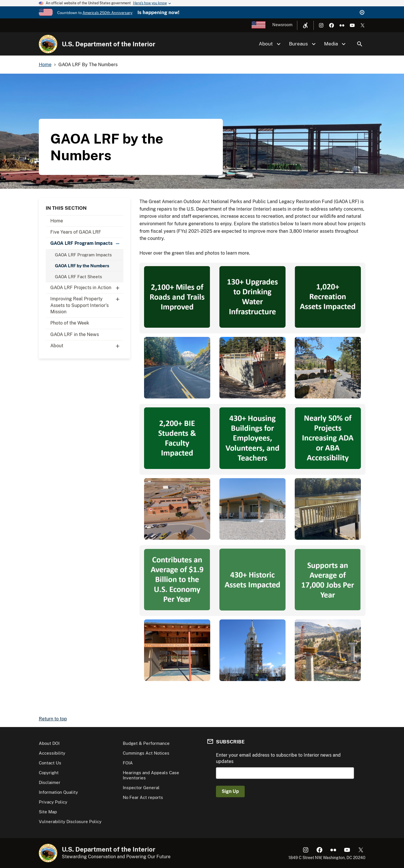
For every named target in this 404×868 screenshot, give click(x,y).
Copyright (49, 773)
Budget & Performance (146, 743)
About (87, 346)
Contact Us (50, 763)
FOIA (128, 763)
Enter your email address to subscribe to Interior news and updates (278, 758)
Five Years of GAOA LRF (76, 232)
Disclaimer (50, 782)
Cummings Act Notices (146, 753)
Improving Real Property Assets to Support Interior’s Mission (87, 304)
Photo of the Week (70, 323)
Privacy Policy (53, 802)
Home (57, 221)
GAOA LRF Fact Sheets (78, 277)
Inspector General (141, 788)
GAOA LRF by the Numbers (82, 266)
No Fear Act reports (143, 797)
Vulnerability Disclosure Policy (70, 822)
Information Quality (58, 792)
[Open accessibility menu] (305, 25)
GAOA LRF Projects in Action (87, 288)
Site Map (48, 812)
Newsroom (282, 25)
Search (360, 44)
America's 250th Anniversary (107, 13)
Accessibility (52, 753)
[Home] (48, 44)
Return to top (53, 719)
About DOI (49, 743)
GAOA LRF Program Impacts (87, 243)
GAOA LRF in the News (75, 334)
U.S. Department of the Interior (109, 44)
